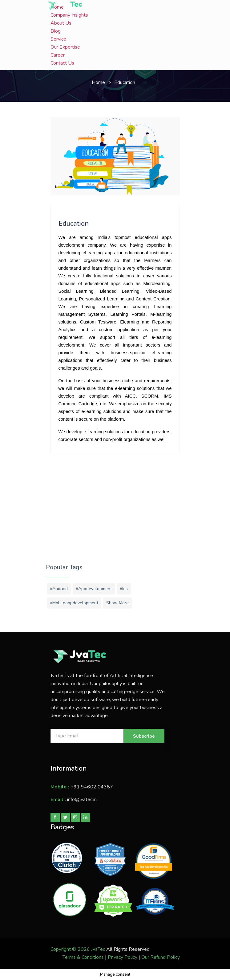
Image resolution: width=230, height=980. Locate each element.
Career (58, 55)
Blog (56, 31)
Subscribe (144, 736)
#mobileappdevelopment (74, 603)
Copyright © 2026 (71, 949)
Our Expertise (65, 47)
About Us (61, 23)
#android (59, 589)
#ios (124, 589)
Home (98, 82)
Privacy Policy (123, 957)
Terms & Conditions (83, 957)
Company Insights (69, 15)
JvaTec (98, 949)
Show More (117, 603)
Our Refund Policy (161, 957)
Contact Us (62, 63)
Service (58, 39)
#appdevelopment (94, 589)
